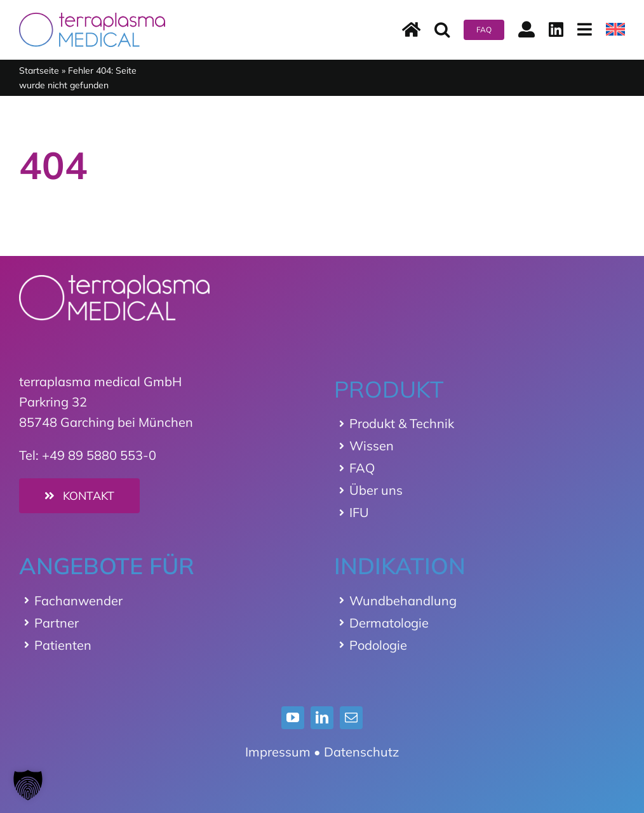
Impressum (278, 752)
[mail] (351, 718)
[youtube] (293, 718)
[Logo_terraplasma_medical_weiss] (114, 281)
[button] (442, 30)
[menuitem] (615, 30)
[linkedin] (322, 718)
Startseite (39, 71)
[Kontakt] (79, 496)
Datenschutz (361, 752)
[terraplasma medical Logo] (92, 19)
